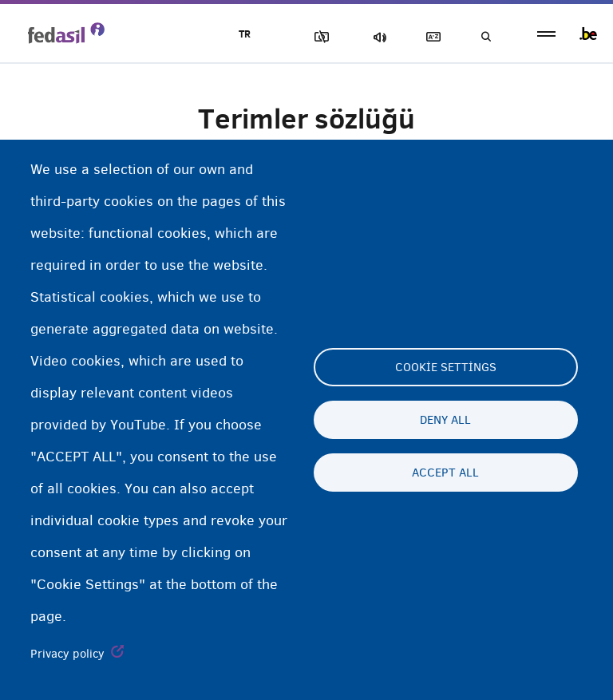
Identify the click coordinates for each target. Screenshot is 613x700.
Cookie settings (446, 367)
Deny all (445, 420)
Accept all (445, 473)
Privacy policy (67, 654)
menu (546, 34)
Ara (485, 37)
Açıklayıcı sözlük (430, 37)
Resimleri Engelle (318, 37)
